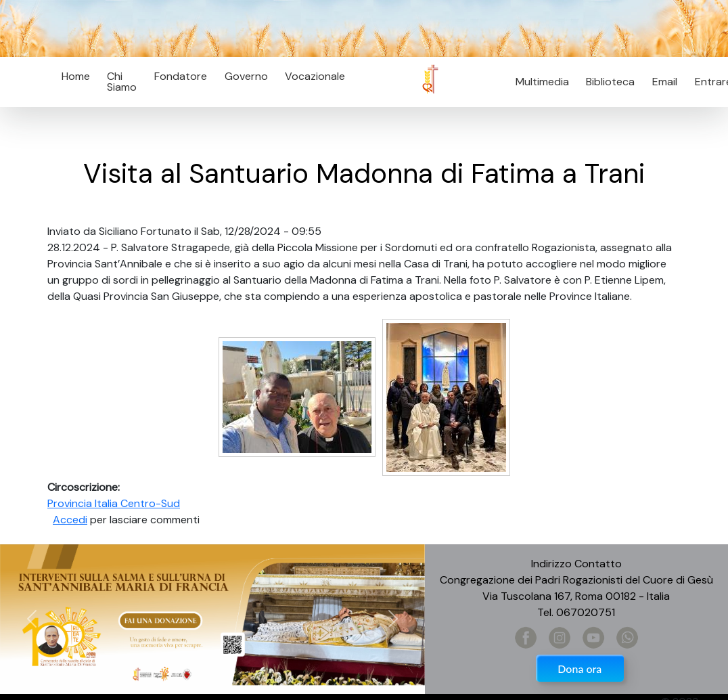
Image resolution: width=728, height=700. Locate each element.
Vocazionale (315, 76)
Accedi (70, 520)
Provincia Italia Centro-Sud (114, 503)
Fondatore (181, 76)
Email (661, 82)
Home (76, 76)
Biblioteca (610, 82)
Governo (246, 76)
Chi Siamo (122, 82)
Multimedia (542, 82)
